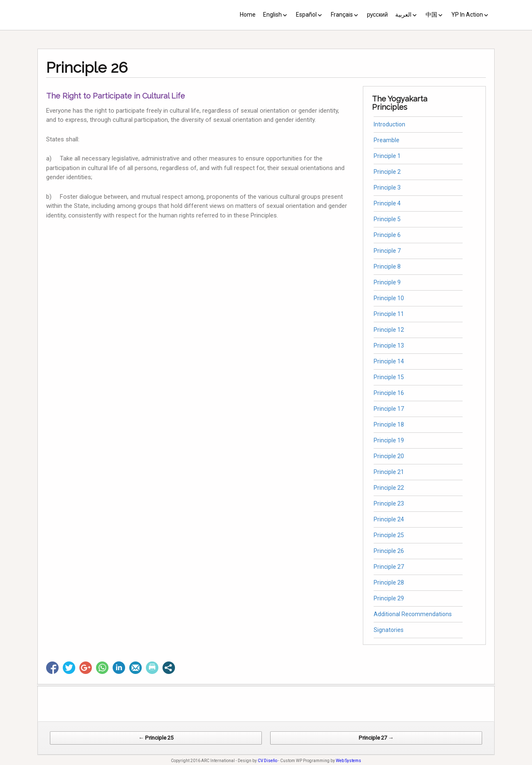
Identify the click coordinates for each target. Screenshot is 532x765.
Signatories (389, 630)
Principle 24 (389, 519)
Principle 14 (389, 361)
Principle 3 (387, 188)
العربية (403, 15)
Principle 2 (387, 172)
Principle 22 (389, 488)
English (272, 15)
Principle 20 (389, 456)
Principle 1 (387, 156)
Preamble (387, 140)
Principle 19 (389, 440)
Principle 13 (389, 345)
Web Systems (349, 761)
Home (248, 15)
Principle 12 (389, 330)
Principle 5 (387, 219)
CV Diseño (267, 761)
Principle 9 (387, 282)
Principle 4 (387, 203)
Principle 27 (389, 567)
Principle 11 (389, 314)
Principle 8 (387, 267)
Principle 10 (389, 298)
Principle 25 (389, 535)
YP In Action (467, 15)
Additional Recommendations (413, 614)
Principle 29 (389, 598)
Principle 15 (389, 377)
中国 (431, 15)
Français (342, 15)
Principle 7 (387, 251)
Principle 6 (387, 235)
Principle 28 (389, 582)
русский (377, 15)
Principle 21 (389, 472)
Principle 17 (389, 409)
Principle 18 (389, 424)
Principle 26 (389, 551)
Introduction (389, 124)
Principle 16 (389, 393)
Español (306, 15)
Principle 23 (389, 503)
